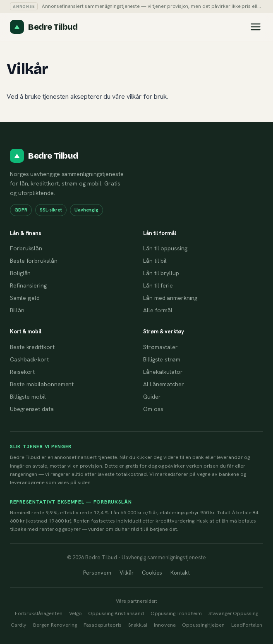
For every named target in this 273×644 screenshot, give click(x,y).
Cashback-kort (29, 359)
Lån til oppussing (165, 248)
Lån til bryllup (161, 273)
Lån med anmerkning (170, 298)
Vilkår (127, 573)
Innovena (165, 625)
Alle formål (158, 310)
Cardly (19, 625)
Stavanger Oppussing (233, 613)
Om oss (153, 409)
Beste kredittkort (32, 347)
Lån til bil (155, 261)
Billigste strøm (162, 359)
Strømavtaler (160, 347)
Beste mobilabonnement (42, 384)
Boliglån (20, 273)
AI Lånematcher (164, 384)
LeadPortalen (247, 625)
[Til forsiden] (44, 27)
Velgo (75, 613)
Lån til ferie (158, 285)
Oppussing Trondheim (176, 613)
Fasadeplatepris (103, 625)
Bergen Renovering (55, 625)
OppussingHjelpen (203, 625)
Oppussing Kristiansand (116, 613)
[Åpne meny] (256, 27)
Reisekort (22, 372)
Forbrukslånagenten (39, 613)
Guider (152, 397)
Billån (17, 310)
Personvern (97, 573)
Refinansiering (28, 285)
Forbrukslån (26, 248)
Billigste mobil (28, 397)
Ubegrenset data (32, 409)
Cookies (152, 573)
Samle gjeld (25, 298)
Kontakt (180, 573)
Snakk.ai (138, 625)
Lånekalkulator (163, 372)
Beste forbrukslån (34, 261)
